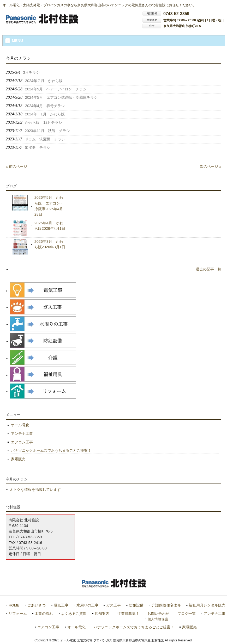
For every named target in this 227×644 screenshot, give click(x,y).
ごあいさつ (37, 605)
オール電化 (20, 425)
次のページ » (211, 166)
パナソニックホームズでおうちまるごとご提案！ (51, 450)
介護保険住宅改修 (166, 605)
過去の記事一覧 (208, 269)
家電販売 (18, 459)
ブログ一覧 (187, 614)
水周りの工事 (87, 605)
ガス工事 (113, 605)
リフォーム (18, 614)
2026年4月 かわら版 (50, 226)
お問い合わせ (158, 614)
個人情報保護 (158, 619)
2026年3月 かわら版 (50, 244)
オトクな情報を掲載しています (35, 490)
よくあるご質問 (74, 614)
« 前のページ (16, 166)
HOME (14, 605)
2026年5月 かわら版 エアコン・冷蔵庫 (49, 206)
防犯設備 (136, 605)
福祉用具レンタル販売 (207, 605)
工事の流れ (44, 614)
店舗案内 (102, 614)
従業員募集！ (128, 614)
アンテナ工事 (22, 434)
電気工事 (61, 605)
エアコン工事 (22, 442)
